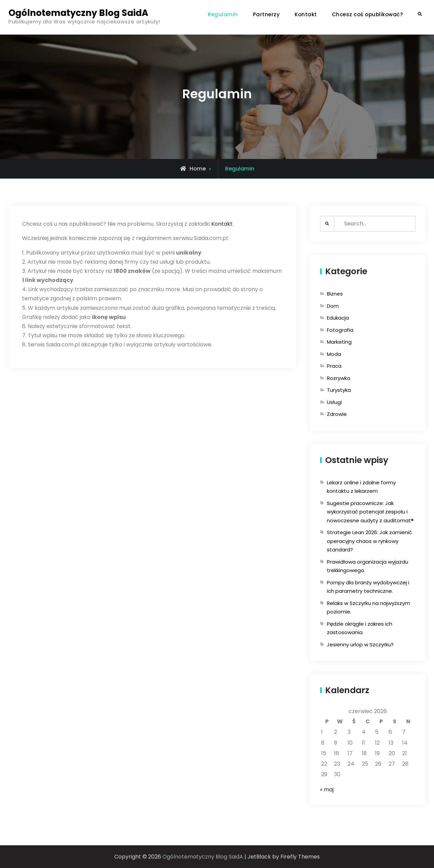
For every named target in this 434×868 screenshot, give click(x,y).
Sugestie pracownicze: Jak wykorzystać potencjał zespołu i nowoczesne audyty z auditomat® (370, 512)
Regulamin (223, 14)
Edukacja (338, 318)
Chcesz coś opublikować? (368, 14)
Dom (333, 306)
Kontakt (306, 14)
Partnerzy (267, 14)
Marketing (339, 342)
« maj (327, 790)
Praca (334, 366)
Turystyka (339, 390)
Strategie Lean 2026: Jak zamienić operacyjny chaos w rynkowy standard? (369, 541)
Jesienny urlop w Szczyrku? (360, 644)
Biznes (335, 294)
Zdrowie (337, 414)
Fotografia (340, 330)
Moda (334, 354)
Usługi (334, 402)
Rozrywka (339, 378)
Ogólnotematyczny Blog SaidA (78, 13)
